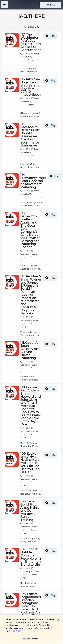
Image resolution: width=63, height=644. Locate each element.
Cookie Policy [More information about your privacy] (15, 633)
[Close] (58, 621)
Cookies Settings (31, 640)
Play (50, 36)
